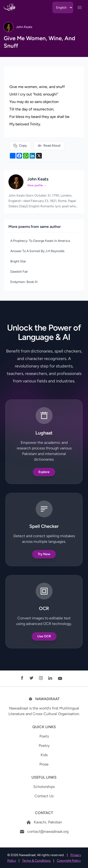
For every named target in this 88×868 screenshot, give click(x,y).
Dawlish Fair (19, 272)
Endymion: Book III (24, 282)
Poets (44, 736)
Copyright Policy (69, 861)
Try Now (44, 554)
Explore (44, 472)
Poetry (44, 746)
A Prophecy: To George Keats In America (40, 241)
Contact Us (44, 796)
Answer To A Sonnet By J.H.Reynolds (37, 251)
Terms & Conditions (36, 861)
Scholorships (44, 787)
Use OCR (44, 636)
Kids (44, 755)
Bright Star (18, 261)
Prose (44, 764)
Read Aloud (49, 146)
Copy (20, 146)
